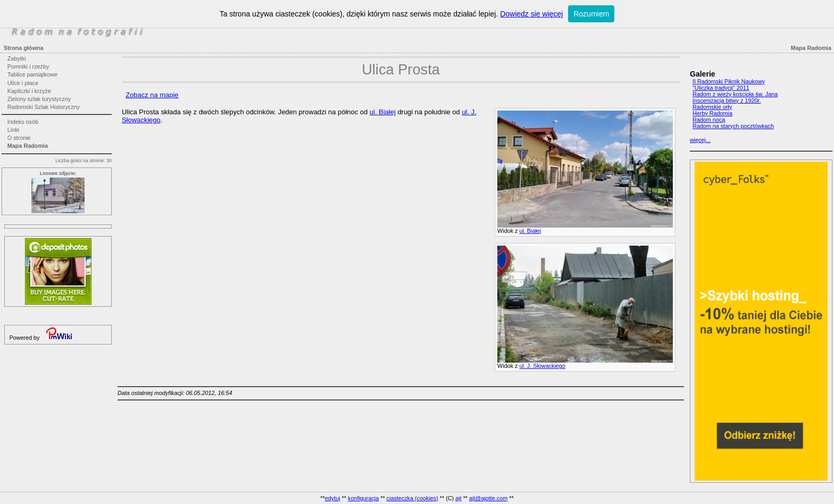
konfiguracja (363, 498)
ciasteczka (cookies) (412, 498)
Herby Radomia (712, 113)
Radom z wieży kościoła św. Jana (735, 94)
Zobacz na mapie (152, 95)
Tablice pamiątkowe (32, 74)
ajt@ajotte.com (488, 498)
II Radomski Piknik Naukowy (729, 81)
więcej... (700, 140)
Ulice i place (23, 83)
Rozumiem (591, 14)
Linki (13, 130)
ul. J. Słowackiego (542, 366)
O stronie (19, 138)
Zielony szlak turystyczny (39, 99)
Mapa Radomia (28, 146)
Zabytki (17, 58)
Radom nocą (709, 120)
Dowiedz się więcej (531, 14)
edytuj (333, 498)
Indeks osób (23, 122)
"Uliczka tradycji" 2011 (721, 88)
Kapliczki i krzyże (29, 91)
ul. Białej (530, 231)
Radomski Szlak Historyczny (44, 107)
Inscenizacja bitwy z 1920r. (727, 100)
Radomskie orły (712, 107)
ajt (458, 498)
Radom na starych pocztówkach (733, 126)
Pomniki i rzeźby (28, 66)
